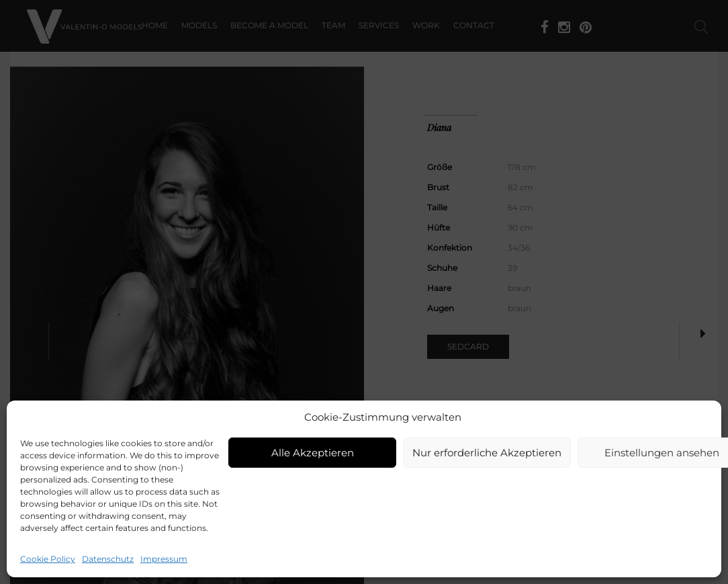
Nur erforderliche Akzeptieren (487, 453)
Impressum (164, 559)
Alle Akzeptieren (313, 453)
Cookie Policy (48, 559)
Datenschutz (108, 559)
